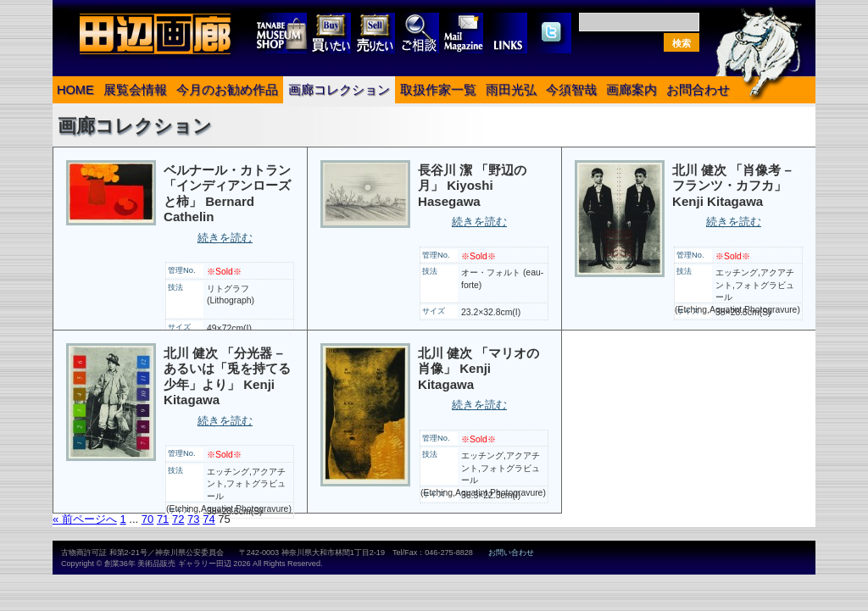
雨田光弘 (511, 90)
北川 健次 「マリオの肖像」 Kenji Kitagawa (479, 369)
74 (209, 519)
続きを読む (225, 238)
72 (178, 519)
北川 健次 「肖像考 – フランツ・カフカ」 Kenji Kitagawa (732, 186)
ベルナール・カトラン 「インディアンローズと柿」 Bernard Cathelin (227, 194)
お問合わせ (698, 90)
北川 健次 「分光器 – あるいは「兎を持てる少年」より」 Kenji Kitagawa (227, 377)
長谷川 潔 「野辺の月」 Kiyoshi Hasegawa (472, 186)
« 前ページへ (85, 519)
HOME (75, 90)
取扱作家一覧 (438, 90)
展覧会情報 (135, 90)
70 (147, 519)
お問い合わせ (511, 553)
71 (163, 519)
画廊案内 (632, 90)
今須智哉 (571, 90)
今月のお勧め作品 (227, 90)
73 (193, 519)
